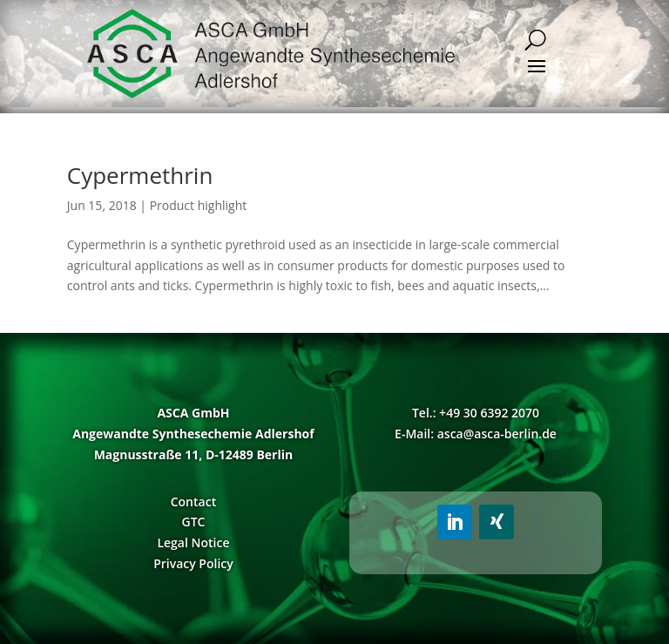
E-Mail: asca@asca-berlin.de (476, 434)
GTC (193, 522)
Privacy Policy (193, 563)
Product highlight (199, 205)
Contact (193, 502)
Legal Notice (193, 542)
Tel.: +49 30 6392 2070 (476, 413)
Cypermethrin (140, 175)
